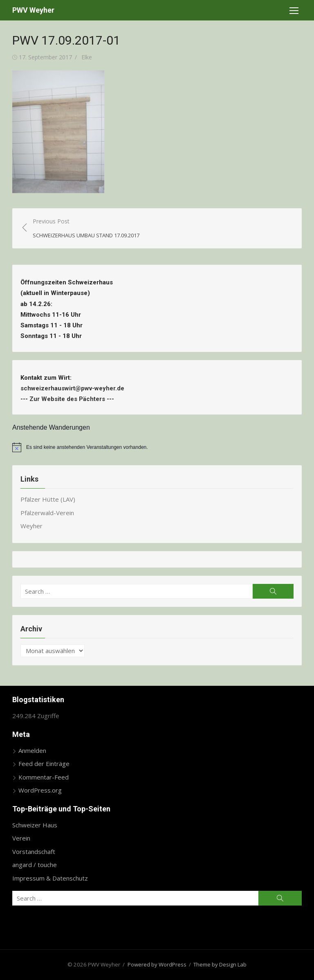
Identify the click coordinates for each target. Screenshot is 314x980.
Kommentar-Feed (44, 777)
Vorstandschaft (34, 852)
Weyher (31, 526)
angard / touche (35, 865)
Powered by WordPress (157, 964)
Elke (87, 57)
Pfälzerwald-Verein (47, 513)
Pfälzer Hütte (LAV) (48, 499)
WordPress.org (40, 790)
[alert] (157, 447)
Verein (21, 838)
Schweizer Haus (35, 825)
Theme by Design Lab (220, 964)
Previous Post (86, 229)
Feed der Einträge (44, 764)
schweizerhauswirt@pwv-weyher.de (74, 388)
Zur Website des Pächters (67, 399)
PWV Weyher (33, 10)
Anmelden (32, 750)
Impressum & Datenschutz (50, 878)
